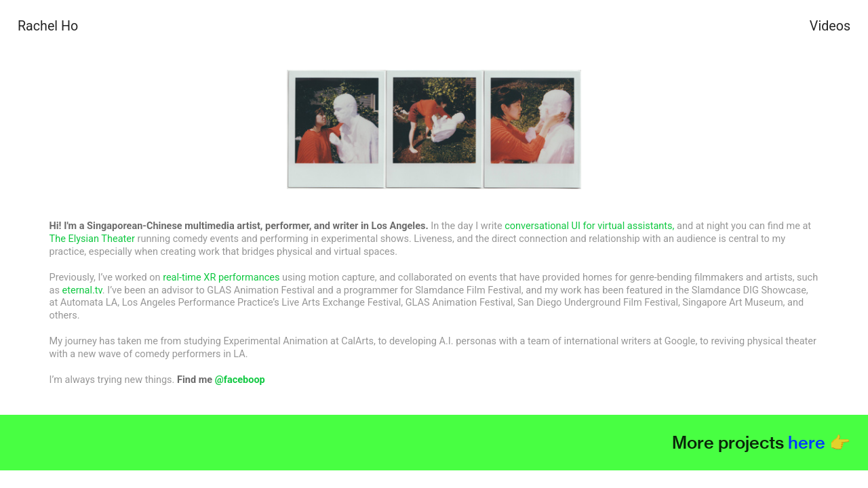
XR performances (241, 278)
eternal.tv (82, 290)
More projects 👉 (761, 442)
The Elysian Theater (92, 239)
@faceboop (240, 380)
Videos (830, 26)
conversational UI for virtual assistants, (589, 226)
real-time (182, 278)
